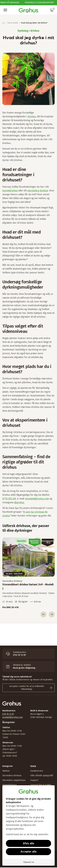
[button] (5, 10)
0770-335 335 (9, 499)
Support (34, 780)
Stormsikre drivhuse (12, 776)
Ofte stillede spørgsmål (42, 776)
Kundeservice (37, 771)
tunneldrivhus (10, 191)
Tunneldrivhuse (10, 785)
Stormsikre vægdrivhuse (14, 780)
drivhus (32, 116)
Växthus (6, 771)
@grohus (19, 502)
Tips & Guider (13, 23)
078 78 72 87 (8, 714)
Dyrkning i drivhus (29, 31)
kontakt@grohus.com (37, 499)
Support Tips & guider (41, 785)
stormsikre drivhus (38, 191)
